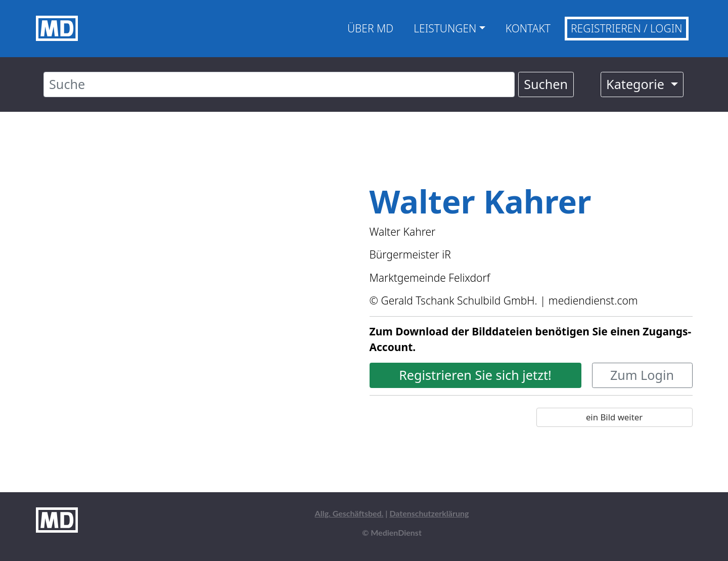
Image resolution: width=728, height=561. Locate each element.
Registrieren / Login (627, 28)
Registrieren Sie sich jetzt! (475, 375)
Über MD (370, 28)
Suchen (546, 84)
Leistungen (445, 28)
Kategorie (637, 84)
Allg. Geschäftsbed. (349, 513)
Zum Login (642, 375)
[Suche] (279, 84)
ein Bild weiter (614, 417)
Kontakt (528, 28)
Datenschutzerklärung (429, 513)
